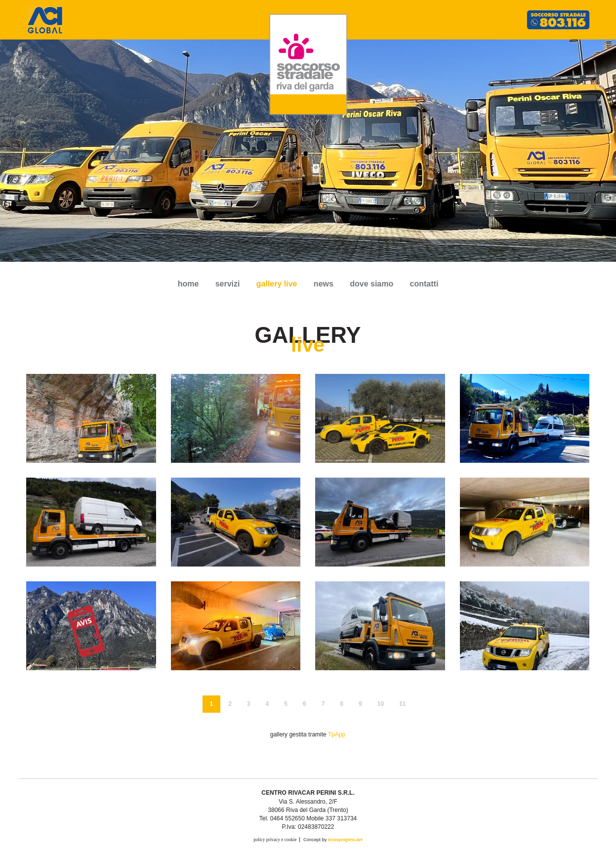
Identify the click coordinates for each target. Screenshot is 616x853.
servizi (228, 284)
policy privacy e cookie (275, 840)
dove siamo (371, 284)
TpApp (337, 734)
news (324, 284)
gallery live (277, 284)
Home (188, 284)
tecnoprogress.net (345, 840)
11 (402, 704)
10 (381, 704)
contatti (424, 284)
